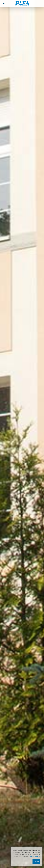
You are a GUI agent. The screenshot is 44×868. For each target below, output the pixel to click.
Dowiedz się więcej (34, 856)
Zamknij (36, 862)
